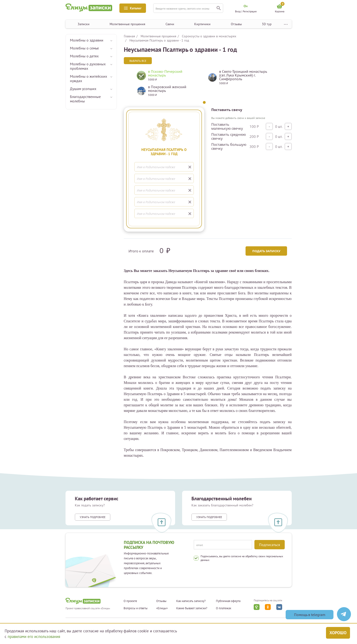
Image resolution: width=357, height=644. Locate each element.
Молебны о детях (84, 56)
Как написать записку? (191, 601)
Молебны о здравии (87, 40)
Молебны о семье (84, 48)
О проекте (130, 601)
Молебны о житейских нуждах (88, 78)
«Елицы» (162, 608)
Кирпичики (202, 24)
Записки (84, 24)
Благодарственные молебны (85, 99)
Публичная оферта (228, 601)
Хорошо (338, 633)
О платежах (224, 608)
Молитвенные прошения (127, 24)
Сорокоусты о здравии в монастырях (209, 36)
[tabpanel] (169, 85)
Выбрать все (138, 61)
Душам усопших (83, 89)
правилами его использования (34, 637)
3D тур (267, 24)
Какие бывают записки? (192, 608)
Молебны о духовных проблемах (88, 66)
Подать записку (266, 251)
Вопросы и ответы (136, 608)
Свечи (170, 24)
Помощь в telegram (310, 615)
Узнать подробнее (93, 517)
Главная (129, 36)
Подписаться (270, 545)
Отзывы (236, 24)
